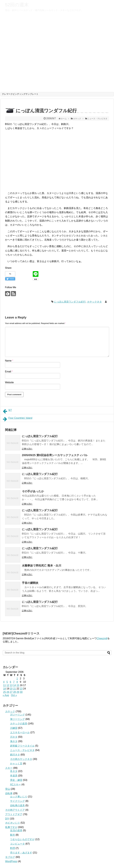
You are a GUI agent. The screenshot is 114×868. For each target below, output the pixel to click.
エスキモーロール (20, 732)
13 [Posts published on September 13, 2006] (11, 685)
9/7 (7, 411)
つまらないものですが (22, 839)
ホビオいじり (13, 823)
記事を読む (27, 449)
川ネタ (14, 737)
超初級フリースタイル (22, 746)
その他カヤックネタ (21, 759)
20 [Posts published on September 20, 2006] (11, 689)
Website (9, 382)
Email (9, 372)
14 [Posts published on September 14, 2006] (15, 685)
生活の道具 (16, 830)
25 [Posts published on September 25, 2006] (5, 692)
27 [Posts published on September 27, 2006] (11, 692)
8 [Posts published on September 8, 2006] (17, 682)
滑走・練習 (16, 780)
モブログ (10, 857)
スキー (9, 768)
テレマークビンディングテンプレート (20, 94)
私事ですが (11, 827)
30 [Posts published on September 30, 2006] (21, 692)
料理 (13, 848)
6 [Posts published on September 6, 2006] (10, 682)
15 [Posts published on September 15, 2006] (18, 685)
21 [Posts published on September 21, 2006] (15, 689)
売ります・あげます (21, 853)
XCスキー (15, 784)
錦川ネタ (15, 755)
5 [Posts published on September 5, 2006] (7, 682)
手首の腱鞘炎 (30, 583)
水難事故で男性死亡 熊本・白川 (42, 566)
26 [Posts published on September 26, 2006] (8, 692)
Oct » (14, 695)
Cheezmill (102, 638)
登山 (8, 789)
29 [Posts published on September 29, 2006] (18, 692)
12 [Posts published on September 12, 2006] (8, 685)
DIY (7, 819)
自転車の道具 (17, 805)
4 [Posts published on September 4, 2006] (4, 682)
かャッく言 (16, 764)
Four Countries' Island (18, 419)
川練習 (14, 728)
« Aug (6, 695)
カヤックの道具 (19, 724)
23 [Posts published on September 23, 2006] (21, 689)
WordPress (11, 861)
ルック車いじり (19, 797)
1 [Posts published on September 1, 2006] (17, 679)
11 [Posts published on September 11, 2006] (5, 685)
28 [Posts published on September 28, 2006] (15, 692)
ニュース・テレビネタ (22, 750)
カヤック (10, 711)
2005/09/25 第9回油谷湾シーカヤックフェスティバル (55, 455)
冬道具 (14, 776)
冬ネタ (14, 771)
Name (9, 361)
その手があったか (33, 491)
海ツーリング (17, 719)
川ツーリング (17, 715)
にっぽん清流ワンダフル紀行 (70, 302)
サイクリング (17, 801)
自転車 (9, 793)
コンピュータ (17, 844)
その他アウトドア (15, 810)
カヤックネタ (94, 302)
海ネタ (14, 741)
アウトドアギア (14, 814)
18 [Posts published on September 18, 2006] (5, 689)
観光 (13, 835)
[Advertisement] (31, 148)
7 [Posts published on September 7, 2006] (14, 682)
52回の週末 (17, 5)
